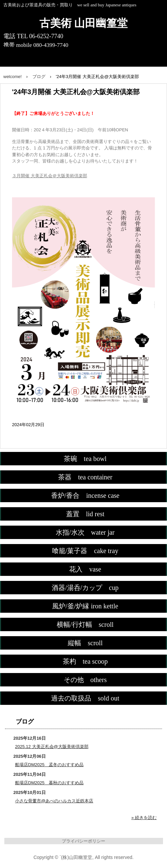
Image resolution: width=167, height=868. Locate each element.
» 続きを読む (144, 818)
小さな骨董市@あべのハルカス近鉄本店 (54, 801)
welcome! (13, 77)
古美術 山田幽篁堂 (83, 23)
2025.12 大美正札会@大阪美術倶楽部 (52, 747)
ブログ (39, 77)
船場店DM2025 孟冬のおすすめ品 (49, 765)
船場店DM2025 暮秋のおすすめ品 (49, 783)
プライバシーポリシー (83, 841)
